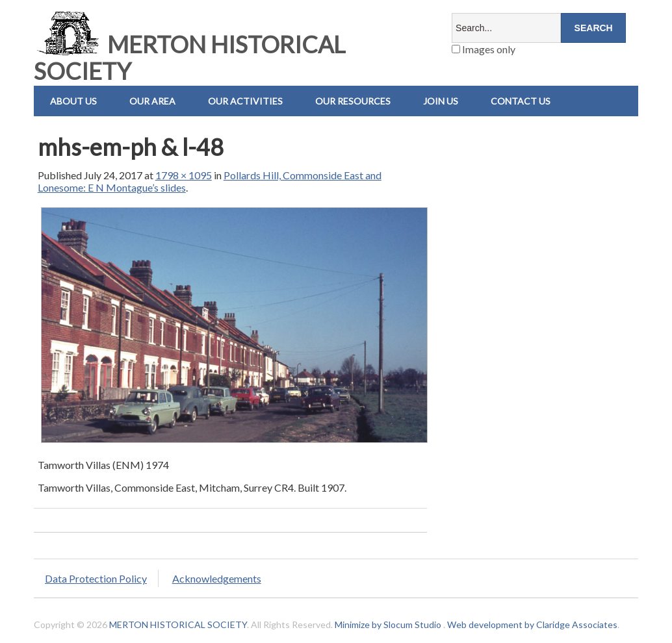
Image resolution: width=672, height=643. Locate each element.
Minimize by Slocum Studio (388, 624)
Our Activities (245, 101)
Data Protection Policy (96, 578)
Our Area (152, 101)
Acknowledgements (217, 578)
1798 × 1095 (184, 175)
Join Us (441, 101)
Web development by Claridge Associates (532, 624)
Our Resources (353, 101)
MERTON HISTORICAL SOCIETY (189, 57)
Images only (484, 49)
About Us (73, 101)
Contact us (521, 101)
